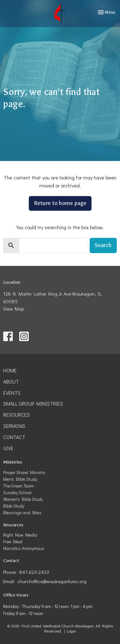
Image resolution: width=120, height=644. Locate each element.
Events (12, 393)
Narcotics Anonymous (24, 548)
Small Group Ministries (33, 403)
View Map (14, 309)
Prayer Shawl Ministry (24, 472)
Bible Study (14, 506)
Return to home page (60, 203)
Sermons (14, 426)
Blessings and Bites (22, 512)
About (11, 381)
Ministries (13, 462)
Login (72, 631)
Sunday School (17, 492)
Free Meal (13, 542)
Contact (14, 437)
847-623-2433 (34, 572)
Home (10, 370)
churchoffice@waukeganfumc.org (52, 581)
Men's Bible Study (20, 479)
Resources (16, 415)
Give (8, 448)
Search (103, 245)
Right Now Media (20, 535)
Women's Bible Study (23, 499)
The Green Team (19, 486)
